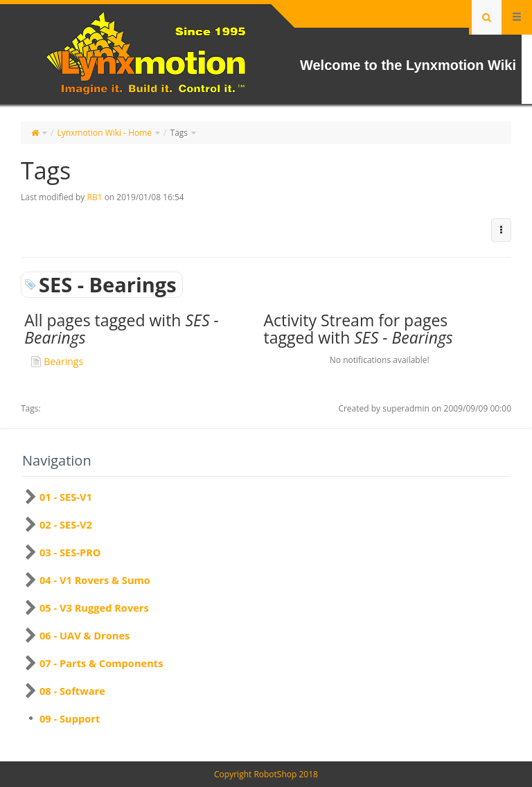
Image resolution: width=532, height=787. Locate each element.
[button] (501, 230)
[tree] (266, 608)
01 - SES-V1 (66, 497)
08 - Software (72, 691)
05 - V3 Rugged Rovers (94, 608)
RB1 (94, 197)
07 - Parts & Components (101, 663)
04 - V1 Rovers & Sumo (95, 580)
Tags (179, 133)
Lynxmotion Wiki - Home (104, 133)
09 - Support (70, 718)
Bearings (63, 361)
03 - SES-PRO (70, 552)
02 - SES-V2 (66, 524)
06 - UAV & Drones (85, 635)
